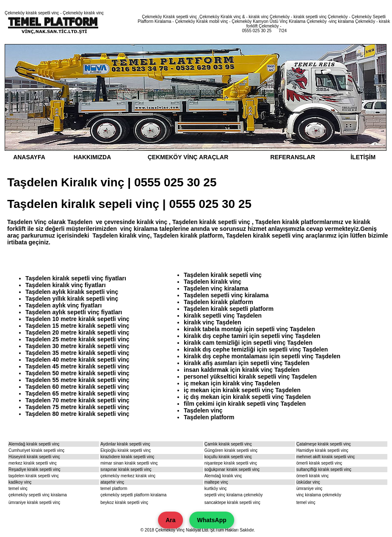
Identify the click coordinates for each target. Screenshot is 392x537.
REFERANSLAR (293, 157)
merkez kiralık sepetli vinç (33, 463)
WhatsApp (212, 520)
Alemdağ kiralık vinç (223, 476)
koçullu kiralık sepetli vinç (228, 457)
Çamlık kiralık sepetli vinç (228, 444)
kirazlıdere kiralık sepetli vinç (127, 457)
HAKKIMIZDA (92, 157)
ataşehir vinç (112, 482)
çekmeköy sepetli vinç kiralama (38, 495)
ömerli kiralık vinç (313, 476)
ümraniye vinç (309, 489)
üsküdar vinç (308, 482)
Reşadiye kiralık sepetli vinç (35, 469)
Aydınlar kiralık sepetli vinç (125, 444)
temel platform (114, 489)
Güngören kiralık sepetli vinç (231, 450)
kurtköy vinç (216, 489)
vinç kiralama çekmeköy (319, 495)
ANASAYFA (29, 157)
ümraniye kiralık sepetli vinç (34, 502)
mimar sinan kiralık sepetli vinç (129, 463)
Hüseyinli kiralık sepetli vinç (34, 457)
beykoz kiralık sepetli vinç (124, 502)
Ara (170, 520)
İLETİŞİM (363, 157)
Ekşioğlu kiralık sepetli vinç (126, 450)
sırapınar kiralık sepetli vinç (126, 469)
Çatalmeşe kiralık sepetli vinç (324, 444)
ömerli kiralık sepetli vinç (319, 463)
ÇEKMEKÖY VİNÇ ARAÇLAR (188, 157)
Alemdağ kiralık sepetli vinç (34, 444)
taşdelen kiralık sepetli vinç (34, 476)
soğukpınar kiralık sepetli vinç (232, 469)
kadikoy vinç (20, 482)
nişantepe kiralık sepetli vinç (231, 463)
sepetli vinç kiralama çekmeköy (234, 495)
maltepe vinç (216, 482)
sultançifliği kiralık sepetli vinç (324, 469)
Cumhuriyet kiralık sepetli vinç (36, 450)
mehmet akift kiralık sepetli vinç (326, 457)
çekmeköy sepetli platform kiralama (133, 495)
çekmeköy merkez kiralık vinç (128, 476)
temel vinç (18, 489)
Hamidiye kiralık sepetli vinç (322, 450)
